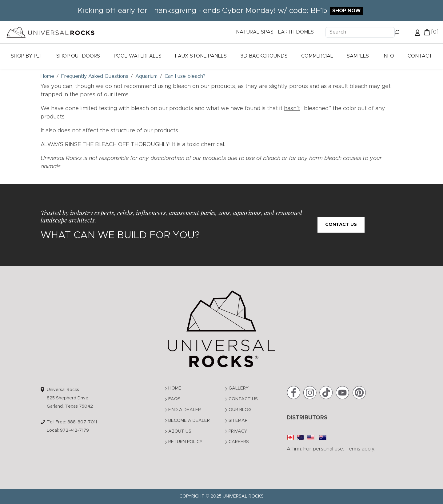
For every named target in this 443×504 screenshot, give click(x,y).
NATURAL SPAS (255, 32)
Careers (239, 442)
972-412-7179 (74, 430)
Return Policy (185, 442)
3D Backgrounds (264, 56)
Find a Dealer (185, 410)
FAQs (174, 399)
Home (175, 388)
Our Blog (240, 410)
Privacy (238, 431)
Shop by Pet (27, 56)
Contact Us (341, 224)
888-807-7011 (82, 422)
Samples (358, 56)
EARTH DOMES (296, 32)
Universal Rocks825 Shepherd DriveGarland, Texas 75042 (70, 398)
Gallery (239, 388)
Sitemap (238, 421)
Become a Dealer (189, 421)
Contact (420, 56)
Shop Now (346, 11)
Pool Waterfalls (138, 56)
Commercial (317, 56)
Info (388, 56)
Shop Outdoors (78, 56)
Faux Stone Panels (201, 56)
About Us (180, 431)
